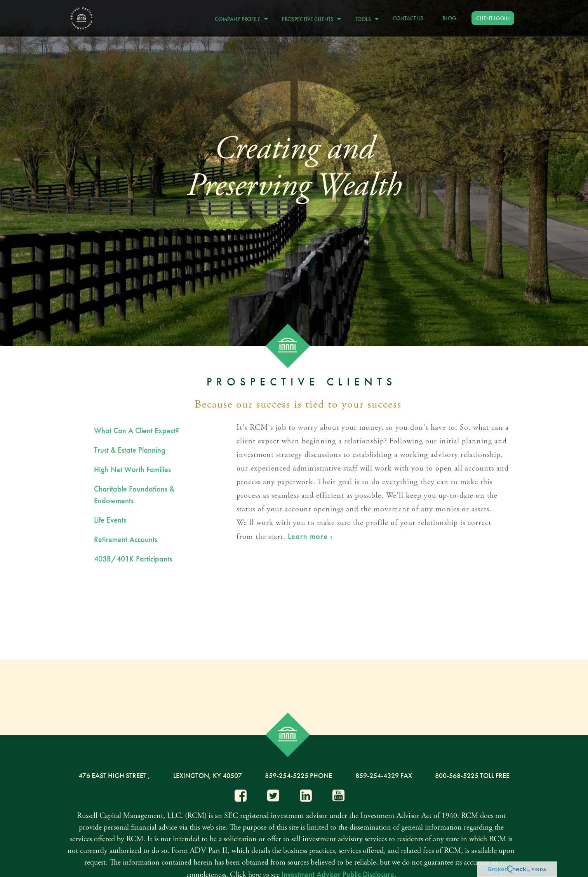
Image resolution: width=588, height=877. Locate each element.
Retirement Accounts (126, 539)
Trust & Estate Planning (130, 450)
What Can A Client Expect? (137, 431)
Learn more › (310, 536)
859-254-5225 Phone (298, 775)
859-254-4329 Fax (384, 775)
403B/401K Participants (133, 559)
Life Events (110, 520)
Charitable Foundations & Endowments (134, 495)
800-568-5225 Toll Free (472, 775)
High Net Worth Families (132, 469)
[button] (239, 18)
